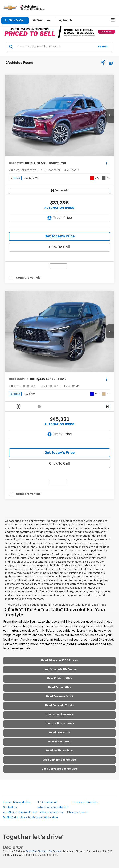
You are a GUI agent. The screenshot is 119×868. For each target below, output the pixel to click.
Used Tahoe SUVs (60, 688)
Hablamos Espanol (77, 812)
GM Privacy (55, 851)
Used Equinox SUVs (59, 679)
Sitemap (42, 851)
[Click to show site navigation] (113, 21)
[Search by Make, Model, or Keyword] (55, 47)
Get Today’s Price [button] (60, 236)
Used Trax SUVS (60, 733)
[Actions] (106, 163)
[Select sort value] (110, 63)
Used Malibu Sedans (59, 751)
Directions (42, 20)
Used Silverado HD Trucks (60, 670)
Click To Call (59, 247)
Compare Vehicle (28, 278)
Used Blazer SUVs (60, 742)
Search (103, 47)
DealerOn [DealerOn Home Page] (31, 851)
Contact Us (10, 807)
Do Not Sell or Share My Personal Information (30, 817)
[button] (15, 21)
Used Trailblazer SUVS (59, 724)
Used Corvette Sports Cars (60, 769)
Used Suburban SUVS (60, 715)
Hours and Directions (86, 802)
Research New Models (17, 802)
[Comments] (60, 190)
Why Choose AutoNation (53, 807)
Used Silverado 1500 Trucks (59, 661)
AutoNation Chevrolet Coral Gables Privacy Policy (33, 812)
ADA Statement (47, 802)
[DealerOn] (13, 847)
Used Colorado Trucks (60, 706)
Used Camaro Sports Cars (59, 760)
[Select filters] (103, 63)
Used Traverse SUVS (60, 697)
